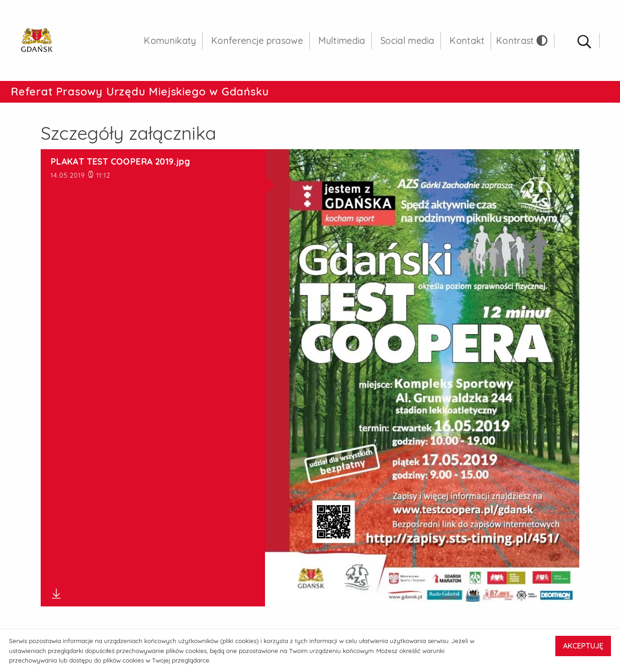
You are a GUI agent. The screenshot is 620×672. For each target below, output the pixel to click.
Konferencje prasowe (257, 40)
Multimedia (342, 40)
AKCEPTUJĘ (583, 646)
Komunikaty (170, 40)
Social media (407, 40)
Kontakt (467, 40)
